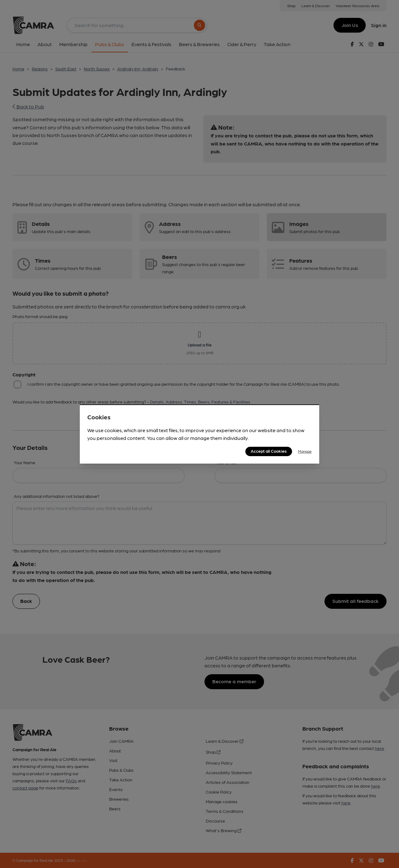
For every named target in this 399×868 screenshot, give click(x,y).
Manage (305, 451)
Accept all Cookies (269, 451)
